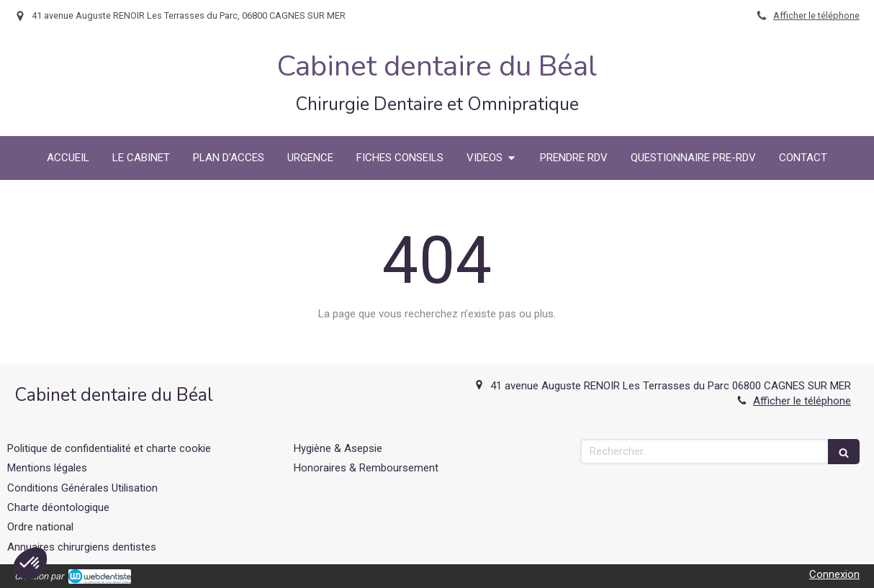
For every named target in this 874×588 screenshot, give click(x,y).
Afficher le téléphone (816, 15)
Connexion (834, 574)
